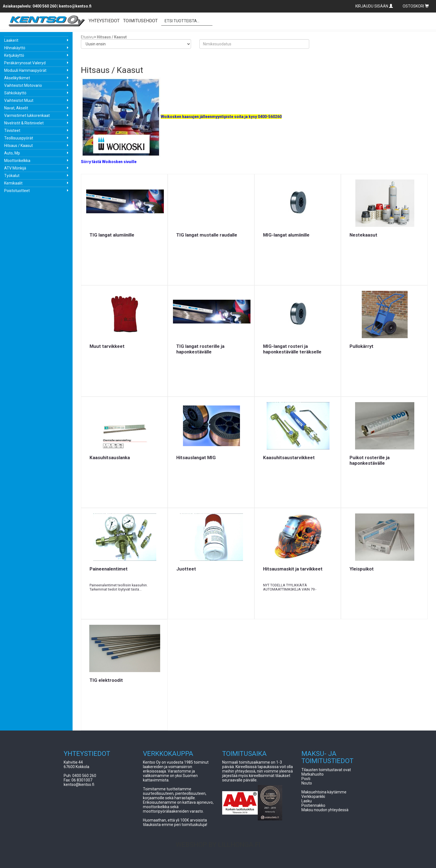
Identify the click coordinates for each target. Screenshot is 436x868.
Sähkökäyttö (15, 93)
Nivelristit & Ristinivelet (24, 123)
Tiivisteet (12, 131)
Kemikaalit (13, 183)
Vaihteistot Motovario (23, 85)
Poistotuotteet (17, 191)
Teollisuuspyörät (19, 138)
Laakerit (11, 40)
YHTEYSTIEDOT (104, 21)
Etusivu (87, 37)
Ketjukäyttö (14, 55)
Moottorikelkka (17, 161)
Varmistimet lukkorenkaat (27, 115)
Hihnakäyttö (15, 48)
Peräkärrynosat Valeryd (25, 63)
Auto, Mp (12, 153)
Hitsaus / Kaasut (18, 146)
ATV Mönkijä (15, 168)
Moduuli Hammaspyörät (25, 70)
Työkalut (12, 176)
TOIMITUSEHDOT (140, 21)
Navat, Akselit (16, 108)
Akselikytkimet (17, 78)
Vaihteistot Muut (19, 100)
